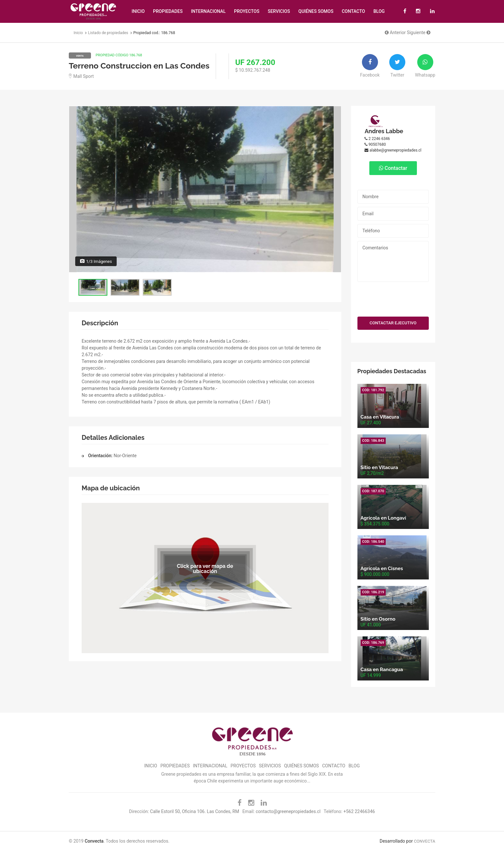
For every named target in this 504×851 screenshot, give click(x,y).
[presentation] (393, 298)
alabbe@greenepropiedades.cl (393, 150)
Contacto (353, 11)
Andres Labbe (384, 131)
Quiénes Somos (316, 11)
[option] (205, 189)
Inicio (138, 11)
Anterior (395, 32)
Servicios (279, 11)
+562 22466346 (359, 811)
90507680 (375, 144)
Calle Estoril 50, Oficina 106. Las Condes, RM (195, 811)
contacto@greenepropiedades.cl (288, 811)
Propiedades (168, 11)
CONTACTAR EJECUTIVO (393, 323)
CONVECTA (425, 841)
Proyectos (247, 11)
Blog (379, 11)
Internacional (208, 11)
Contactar (393, 168)
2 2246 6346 (377, 139)
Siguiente (419, 32)
